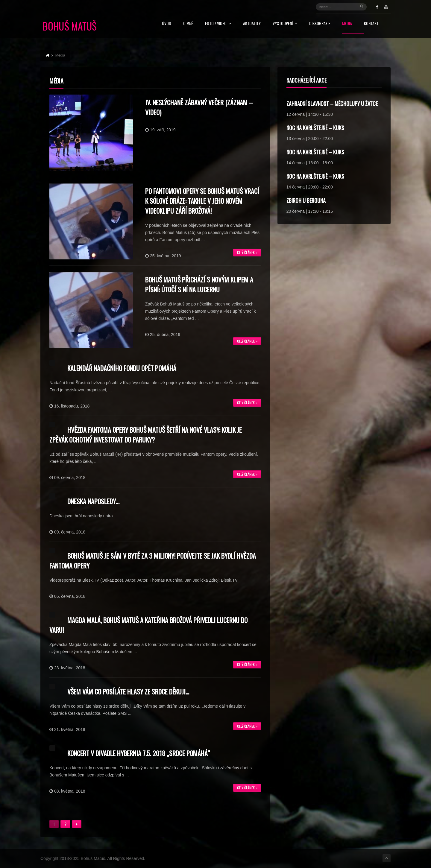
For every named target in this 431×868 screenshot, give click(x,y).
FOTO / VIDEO (218, 24)
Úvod (167, 24)
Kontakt (371, 24)
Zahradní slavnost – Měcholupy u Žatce (332, 104)
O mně (188, 24)
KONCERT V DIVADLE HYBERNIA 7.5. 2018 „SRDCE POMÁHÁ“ (139, 753)
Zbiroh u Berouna (306, 200)
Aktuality (252, 24)
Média (347, 24)
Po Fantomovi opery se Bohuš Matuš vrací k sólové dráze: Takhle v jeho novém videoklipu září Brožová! (202, 201)
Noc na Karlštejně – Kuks (315, 128)
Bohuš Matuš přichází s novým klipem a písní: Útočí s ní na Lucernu (199, 284)
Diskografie (320, 24)
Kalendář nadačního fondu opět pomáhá (122, 368)
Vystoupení (285, 24)
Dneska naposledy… (93, 501)
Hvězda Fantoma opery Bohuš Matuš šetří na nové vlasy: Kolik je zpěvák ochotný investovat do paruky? (146, 435)
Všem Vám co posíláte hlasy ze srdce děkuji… (128, 691)
